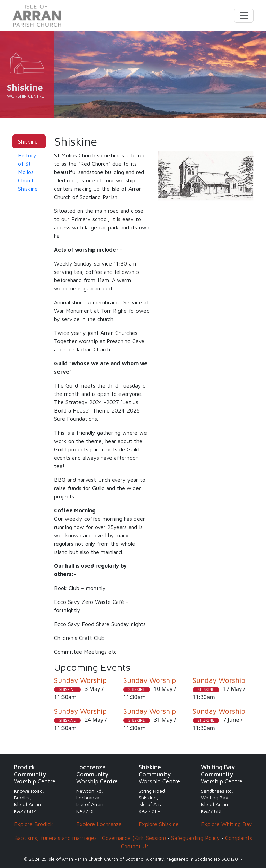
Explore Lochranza (99, 824)
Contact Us (135, 846)
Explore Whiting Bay (227, 824)
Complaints (239, 838)
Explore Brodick (33, 824)
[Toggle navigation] (244, 16)
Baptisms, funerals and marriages (55, 838)
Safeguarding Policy (196, 838)
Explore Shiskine (159, 824)
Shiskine (28, 141)
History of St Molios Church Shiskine (28, 172)
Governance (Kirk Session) (134, 838)
